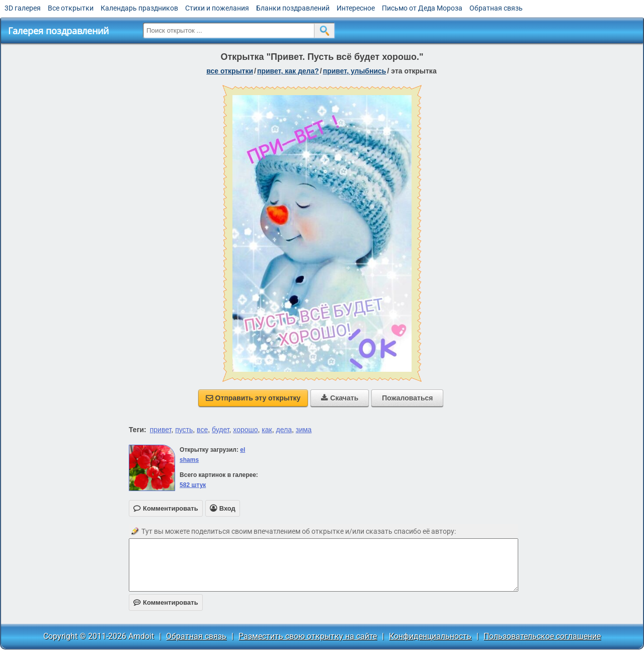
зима (304, 430)
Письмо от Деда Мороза (422, 8)
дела (284, 430)
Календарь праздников (139, 8)
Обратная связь (496, 8)
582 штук (193, 485)
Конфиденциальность (430, 636)
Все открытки (71, 8)
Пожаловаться (407, 398)
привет (161, 430)
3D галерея (23, 8)
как (267, 430)
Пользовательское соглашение (542, 636)
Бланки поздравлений (293, 8)
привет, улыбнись (355, 71)
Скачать (340, 398)
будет (221, 430)
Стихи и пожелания (217, 8)
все (202, 430)
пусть (184, 430)
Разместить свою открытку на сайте (308, 636)
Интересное (356, 8)
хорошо (245, 430)
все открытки (230, 71)
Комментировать (166, 602)
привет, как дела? (288, 71)
